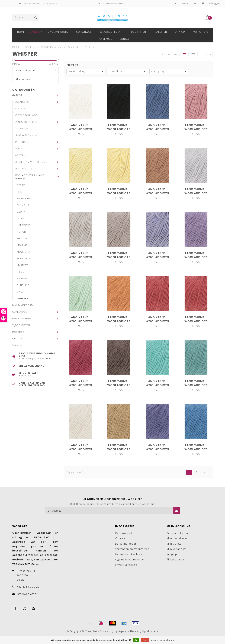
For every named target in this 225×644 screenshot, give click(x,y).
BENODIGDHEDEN (110, 32)
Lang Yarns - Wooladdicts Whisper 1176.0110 (196, 449)
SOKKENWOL (84, 32)
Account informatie (179, 533)
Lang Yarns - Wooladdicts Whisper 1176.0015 (157, 193)
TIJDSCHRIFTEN (137, 32)
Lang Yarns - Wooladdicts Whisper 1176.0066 (196, 321)
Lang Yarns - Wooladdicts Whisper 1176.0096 (80, 449)
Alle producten (176, 559)
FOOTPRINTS (24, 198)
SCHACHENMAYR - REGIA (31, 162)
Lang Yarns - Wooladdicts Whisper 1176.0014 (119, 193)
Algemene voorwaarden (130, 559)
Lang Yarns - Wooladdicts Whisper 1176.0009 (196, 129)
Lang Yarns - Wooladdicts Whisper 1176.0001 (80, 129)
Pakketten (160, 32)
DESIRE (21, 185)
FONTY (20, 109)
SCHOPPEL (23, 169)
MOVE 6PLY (23, 252)
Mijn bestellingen (178, 538)
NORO (20, 149)
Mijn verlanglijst (177, 549)
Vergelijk (172, 554)
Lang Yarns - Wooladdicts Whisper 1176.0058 (80, 321)
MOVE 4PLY (23, 245)
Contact (125, 39)
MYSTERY (22, 265)
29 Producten (169, 54)
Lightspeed (121, 631)
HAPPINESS (24, 225)
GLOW (20, 218)
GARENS (35, 32)
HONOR (21, 232)
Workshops (201, 32)
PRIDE (20, 272)
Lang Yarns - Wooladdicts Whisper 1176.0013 (80, 193)
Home (21, 32)
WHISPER (22, 299)
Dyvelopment (150, 631)
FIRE (19, 192)
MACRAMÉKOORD (58, 32)
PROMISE (22, 279)
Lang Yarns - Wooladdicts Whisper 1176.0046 (157, 257)
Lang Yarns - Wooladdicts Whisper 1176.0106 (119, 449)
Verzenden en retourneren (132, 549)
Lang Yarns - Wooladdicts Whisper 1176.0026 (80, 257)
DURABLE (22, 102)
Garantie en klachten (129, 554)
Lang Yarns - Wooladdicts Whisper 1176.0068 (80, 385)
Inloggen (215, 3)
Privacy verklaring (126, 565)
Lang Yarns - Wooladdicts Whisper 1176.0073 (119, 385)
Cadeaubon (107, 39)
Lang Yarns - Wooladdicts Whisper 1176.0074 (157, 385)
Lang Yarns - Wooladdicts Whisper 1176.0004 (119, 129)
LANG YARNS (26, 135)
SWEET (21, 292)
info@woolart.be (27, 594)
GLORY (21, 212)
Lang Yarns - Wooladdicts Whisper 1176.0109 (157, 449)
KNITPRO (22, 142)
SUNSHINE (23, 285)
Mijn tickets (174, 544)
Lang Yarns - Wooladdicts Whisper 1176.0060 (157, 321)
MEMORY (22, 239)
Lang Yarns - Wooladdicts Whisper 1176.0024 (196, 193)
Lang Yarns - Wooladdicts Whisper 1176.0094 (196, 385)
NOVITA (21, 155)
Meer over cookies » (162, 640)
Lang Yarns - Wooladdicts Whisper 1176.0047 (196, 257)
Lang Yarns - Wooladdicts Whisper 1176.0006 (157, 129)
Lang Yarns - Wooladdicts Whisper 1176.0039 (119, 257)
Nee (145, 640)
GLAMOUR (23, 205)
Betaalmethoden (126, 544)
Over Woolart (124, 533)
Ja (136, 640)
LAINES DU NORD (26, 122)
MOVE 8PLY (23, 259)
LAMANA (21, 129)
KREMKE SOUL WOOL (28, 115)
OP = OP (180, 32)
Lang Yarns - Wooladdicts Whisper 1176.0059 (119, 321)
